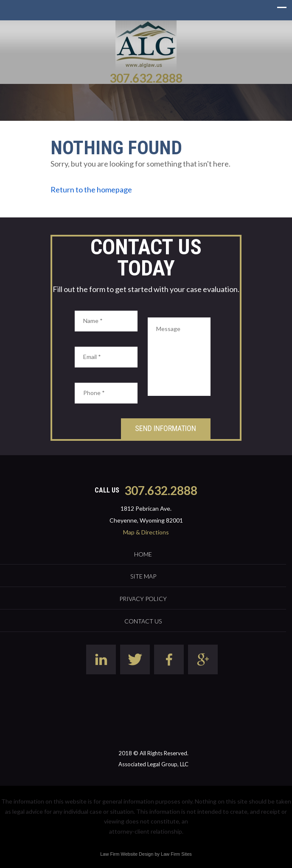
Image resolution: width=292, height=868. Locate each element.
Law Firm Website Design (127, 854)
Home (143, 554)
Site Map (143, 576)
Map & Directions (146, 532)
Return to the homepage (91, 189)
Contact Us (143, 621)
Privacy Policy (143, 599)
